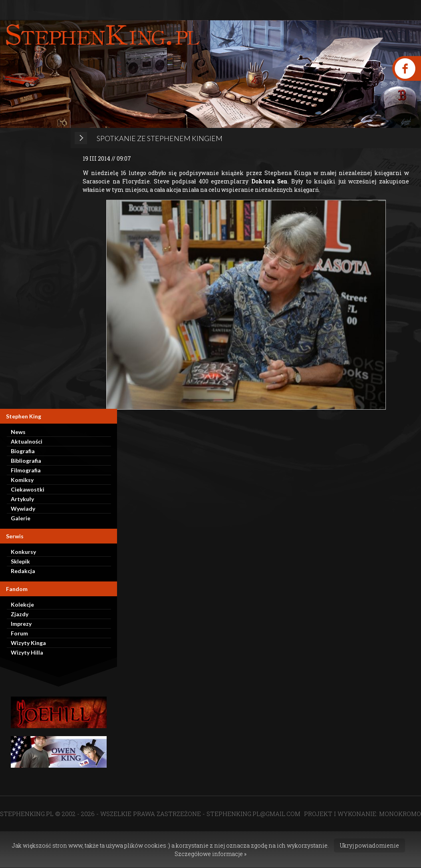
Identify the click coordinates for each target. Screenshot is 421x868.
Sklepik (20, 561)
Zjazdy (20, 614)
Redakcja (23, 571)
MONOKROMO (400, 814)
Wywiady (23, 509)
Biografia (23, 451)
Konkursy (23, 552)
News (18, 432)
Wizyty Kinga (28, 643)
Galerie (21, 518)
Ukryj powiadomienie (369, 845)
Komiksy (22, 480)
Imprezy (21, 624)
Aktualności (27, 441)
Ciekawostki (28, 489)
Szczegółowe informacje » (210, 854)
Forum (19, 633)
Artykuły (22, 499)
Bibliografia (26, 461)
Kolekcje (22, 604)
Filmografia (26, 470)
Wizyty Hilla (27, 652)
